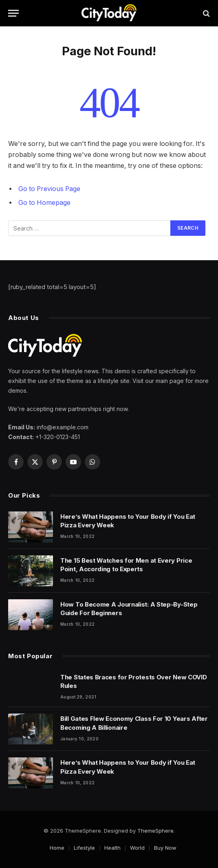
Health (112, 848)
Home (57, 848)
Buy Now (165, 848)
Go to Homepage (44, 203)
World (137, 848)
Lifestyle (84, 848)
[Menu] (13, 13)
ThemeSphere (155, 831)
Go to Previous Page (49, 189)
